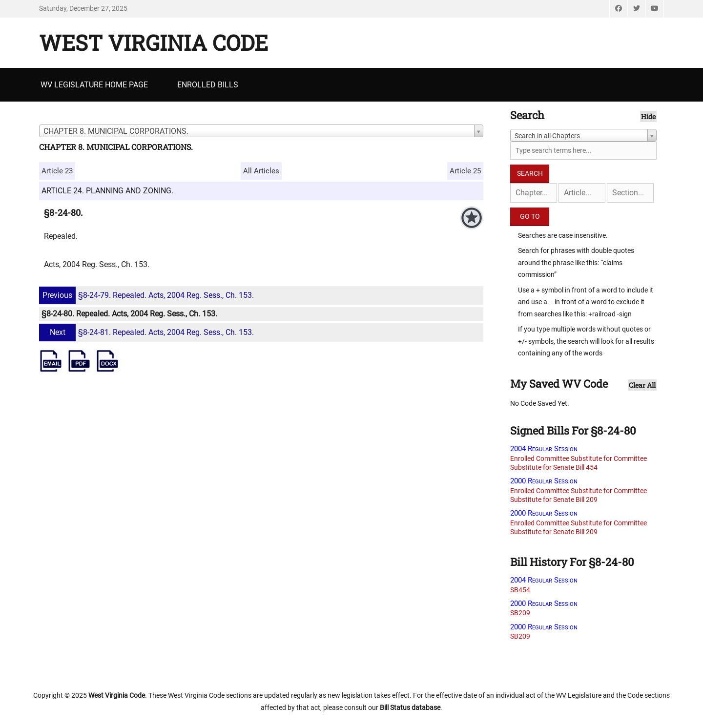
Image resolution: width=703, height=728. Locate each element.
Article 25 (465, 171)
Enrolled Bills (208, 85)
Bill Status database (410, 707)
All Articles (261, 171)
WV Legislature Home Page (94, 85)
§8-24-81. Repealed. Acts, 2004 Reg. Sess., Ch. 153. (148, 332)
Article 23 (57, 171)
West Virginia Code (154, 42)
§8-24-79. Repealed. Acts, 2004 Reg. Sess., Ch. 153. (148, 295)
